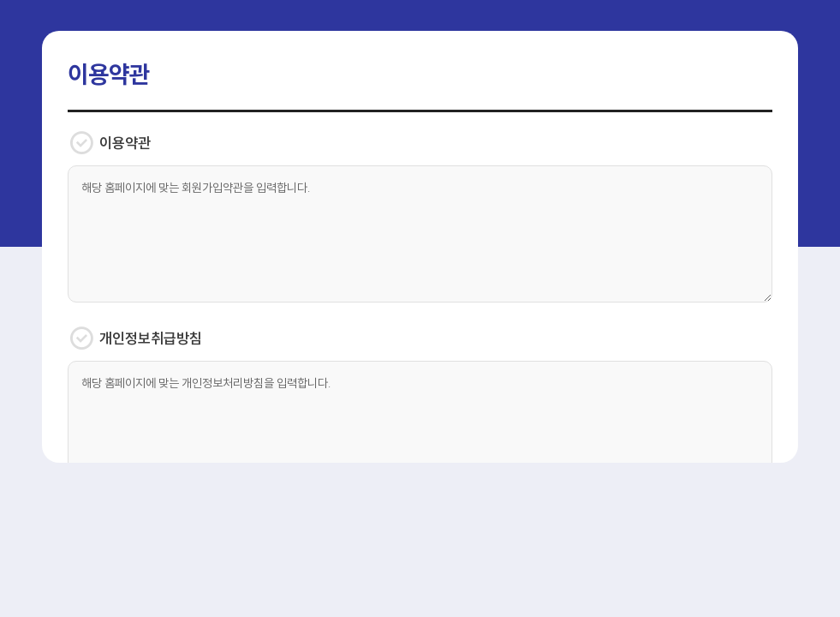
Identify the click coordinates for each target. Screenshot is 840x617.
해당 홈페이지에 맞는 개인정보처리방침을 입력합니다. (420, 429)
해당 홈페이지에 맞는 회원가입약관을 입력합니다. (420, 234)
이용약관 (109, 143)
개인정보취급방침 (135, 338)
